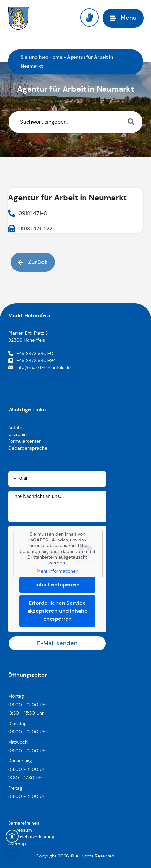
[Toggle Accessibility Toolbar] (12, 836)
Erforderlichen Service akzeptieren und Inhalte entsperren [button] (57, 611)
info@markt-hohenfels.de (44, 367)
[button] (12, 856)
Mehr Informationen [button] (57, 571)
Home (56, 57)
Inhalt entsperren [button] (57, 584)
